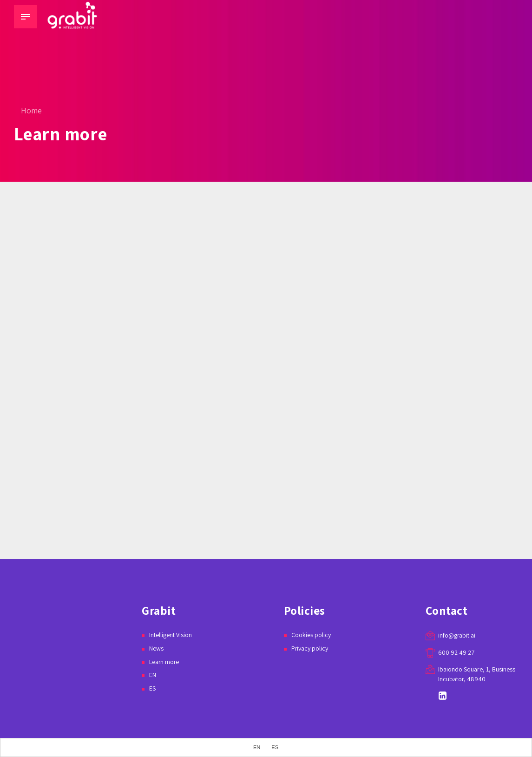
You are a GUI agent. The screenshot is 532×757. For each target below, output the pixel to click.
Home (31, 110)
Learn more (164, 662)
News (156, 648)
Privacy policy (310, 648)
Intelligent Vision (171, 635)
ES (152, 688)
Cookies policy (311, 635)
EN (153, 675)
